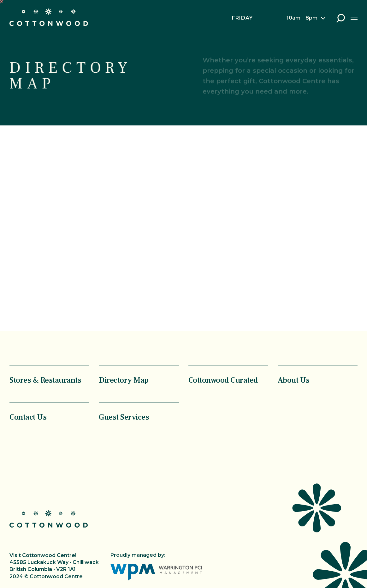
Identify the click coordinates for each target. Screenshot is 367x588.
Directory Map (124, 380)
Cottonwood (49, 17)
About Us (294, 380)
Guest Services (124, 417)
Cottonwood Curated (223, 380)
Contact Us (28, 417)
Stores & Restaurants (45, 380)
